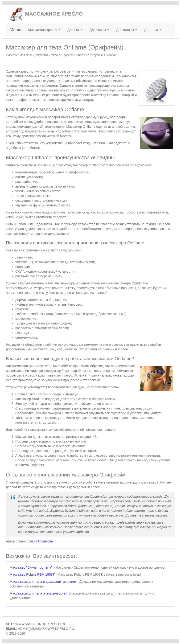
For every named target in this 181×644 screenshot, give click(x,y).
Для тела (153, 30)
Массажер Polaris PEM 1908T (32, 574)
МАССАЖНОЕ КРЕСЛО (46, 14)
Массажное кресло (44, 30)
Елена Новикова (40, 541)
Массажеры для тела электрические (37, 593)
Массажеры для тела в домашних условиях (43, 582)
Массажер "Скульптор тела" (31, 567)
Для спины (99, 30)
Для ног (75, 30)
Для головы (127, 30)
